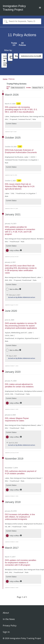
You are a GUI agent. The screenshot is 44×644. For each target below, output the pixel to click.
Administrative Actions (31, 56)
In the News (9, 619)
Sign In (6, 632)
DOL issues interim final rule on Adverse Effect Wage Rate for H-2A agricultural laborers (20, 186)
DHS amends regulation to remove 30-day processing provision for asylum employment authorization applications (21, 326)
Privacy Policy (10, 626)
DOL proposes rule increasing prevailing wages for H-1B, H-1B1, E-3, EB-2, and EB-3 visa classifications (21, 110)
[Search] (5, 21)
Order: (29, 88)
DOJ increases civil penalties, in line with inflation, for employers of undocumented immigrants (20, 517)
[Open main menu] (40, 8)
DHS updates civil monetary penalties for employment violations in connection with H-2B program (21, 563)
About (6, 613)
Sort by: (8, 88)
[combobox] (22, 21)
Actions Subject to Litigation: (5, 61)
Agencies (17, 56)
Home (5, 79)
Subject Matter (11, 57)
